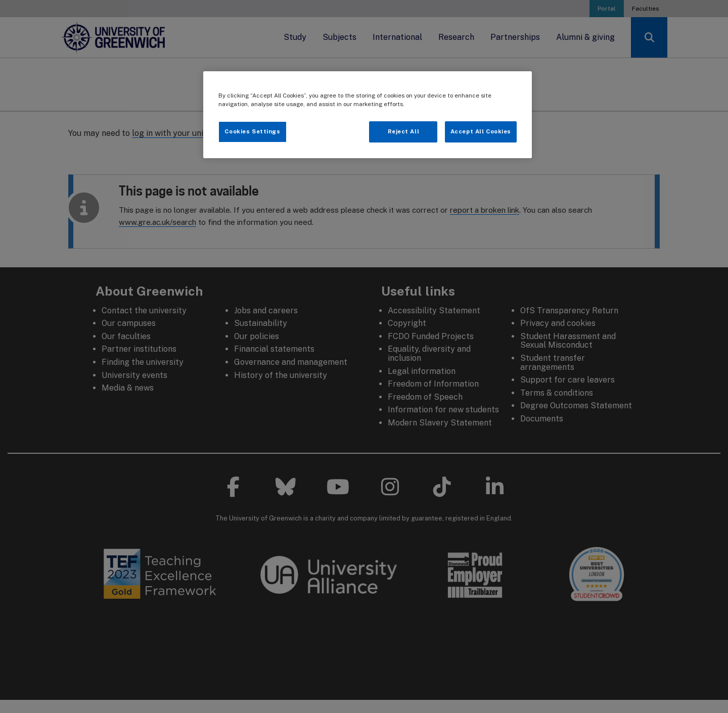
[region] (368, 115)
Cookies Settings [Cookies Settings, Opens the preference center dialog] (252, 131)
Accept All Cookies (481, 131)
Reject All (404, 131)
